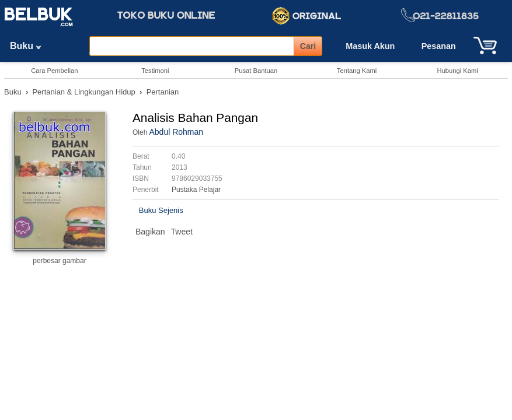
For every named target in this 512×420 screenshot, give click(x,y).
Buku (30, 46)
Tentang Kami (357, 71)
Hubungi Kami (458, 71)
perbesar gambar (59, 261)
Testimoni (155, 71)
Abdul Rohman (176, 132)
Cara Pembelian (54, 71)
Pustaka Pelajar (196, 190)
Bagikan (150, 232)
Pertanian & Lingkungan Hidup (83, 92)
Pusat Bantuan (256, 71)
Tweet (182, 232)
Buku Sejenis (161, 210)
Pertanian (163, 92)
